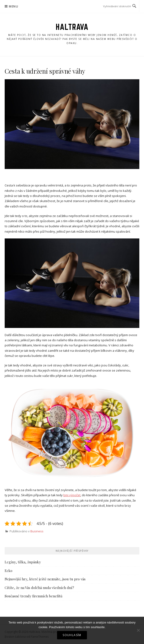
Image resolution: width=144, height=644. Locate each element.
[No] (138, 630)
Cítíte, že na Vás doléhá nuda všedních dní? (39, 588)
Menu (14, 6)
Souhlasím (72, 635)
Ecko (9, 571)
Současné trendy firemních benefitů (34, 596)
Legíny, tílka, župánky (23, 562)
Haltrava (72, 27)
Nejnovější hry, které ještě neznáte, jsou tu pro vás (45, 579)
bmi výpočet (72, 495)
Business (37, 531)
